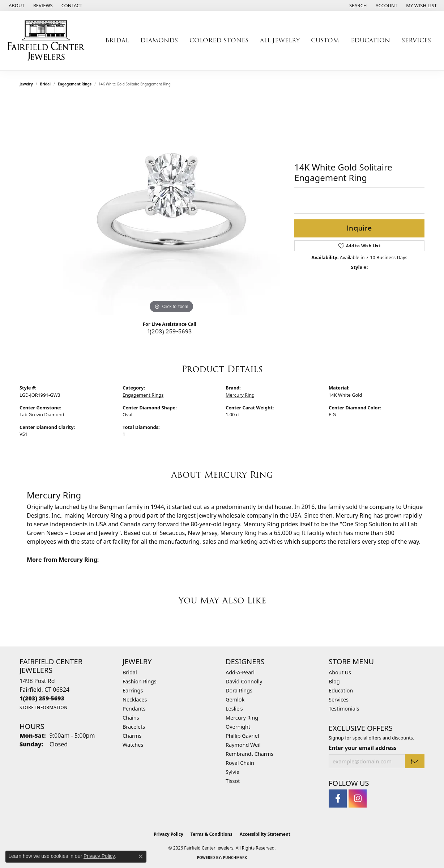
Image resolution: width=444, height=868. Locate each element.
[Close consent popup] (141, 856)
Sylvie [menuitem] (232, 772)
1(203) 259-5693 (170, 331)
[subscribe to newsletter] (415, 761)
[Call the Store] (42, 698)
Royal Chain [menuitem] (240, 763)
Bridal (117, 40)
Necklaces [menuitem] (135, 700)
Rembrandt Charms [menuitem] (249, 754)
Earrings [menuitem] (133, 690)
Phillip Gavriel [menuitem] (242, 736)
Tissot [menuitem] (233, 781)
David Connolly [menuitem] (244, 681)
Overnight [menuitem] (238, 727)
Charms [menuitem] (132, 736)
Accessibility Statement (265, 834)
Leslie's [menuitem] (234, 709)
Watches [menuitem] (133, 745)
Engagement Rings (75, 84)
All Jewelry (280, 40)
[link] (16, 5)
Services (416, 40)
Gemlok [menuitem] (235, 700)
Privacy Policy (168, 834)
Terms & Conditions (212, 834)
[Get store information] (44, 707)
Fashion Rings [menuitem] (140, 681)
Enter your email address (363, 748)
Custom (325, 40)
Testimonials (344, 709)
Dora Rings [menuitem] (239, 690)
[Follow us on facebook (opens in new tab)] (338, 799)
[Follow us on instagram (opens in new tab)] (358, 799)
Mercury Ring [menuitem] (242, 718)
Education (370, 40)
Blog (334, 681)
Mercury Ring (240, 395)
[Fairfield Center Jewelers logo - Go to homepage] (48, 41)
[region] (171, 206)
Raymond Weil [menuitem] (243, 745)
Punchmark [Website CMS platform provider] (235, 858)
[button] (357, 5)
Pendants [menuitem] (134, 709)
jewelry (26, 84)
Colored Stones (219, 40)
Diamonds (159, 40)
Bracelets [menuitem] (134, 727)
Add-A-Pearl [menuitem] (240, 672)
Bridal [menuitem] (130, 672)
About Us (340, 672)
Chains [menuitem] (131, 718)
